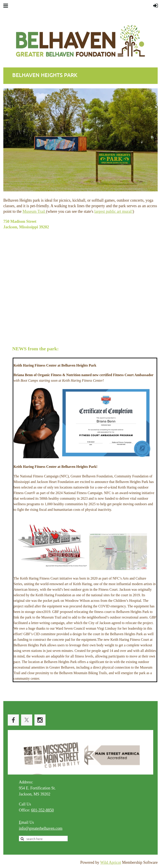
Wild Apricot (111, 862)
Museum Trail (34, 211)
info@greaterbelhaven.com (41, 828)
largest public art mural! (114, 211)
